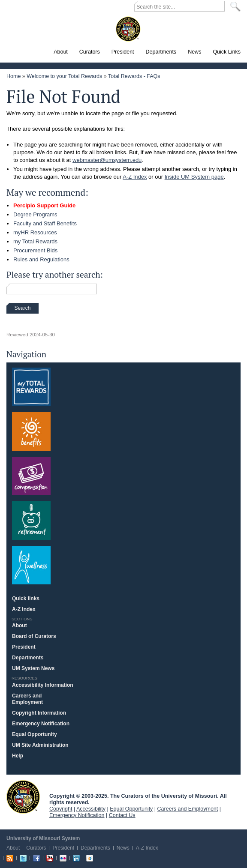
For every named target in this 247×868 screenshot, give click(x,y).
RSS (10, 858)
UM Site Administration (40, 745)
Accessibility (91, 809)
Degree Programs (35, 214)
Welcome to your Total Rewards (64, 76)
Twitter (23, 858)
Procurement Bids (35, 250)
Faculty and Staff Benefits (45, 223)
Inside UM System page (194, 177)
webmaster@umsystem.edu (107, 160)
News (123, 848)
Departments (28, 658)
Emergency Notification (41, 724)
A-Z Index (135, 177)
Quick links (26, 599)
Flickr (63, 858)
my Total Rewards (35, 241)
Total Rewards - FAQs (134, 76)
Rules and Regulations (41, 259)
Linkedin (76, 858)
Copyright (61, 809)
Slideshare (90, 858)
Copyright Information (39, 713)
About (20, 626)
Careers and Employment (27, 699)
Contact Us (122, 815)
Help (18, 756)
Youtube (50, 858)
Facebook (36, 858)
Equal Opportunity (35, 734)
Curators (36, 848)
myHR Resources (35, 232)
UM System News (33, 668)
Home (14, 76)
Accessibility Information (43, 685)
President (24, 647)
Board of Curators (34, 636)
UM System (23, 797)
